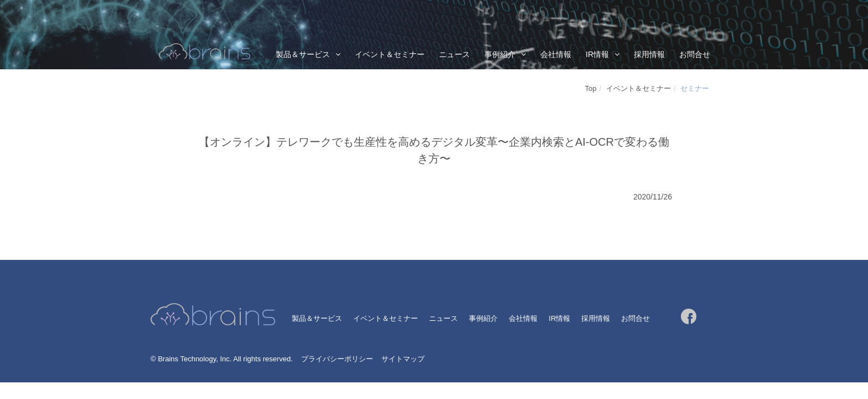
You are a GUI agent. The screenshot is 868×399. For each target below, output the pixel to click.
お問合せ (695, 54)
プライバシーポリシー (337, 359)
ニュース (454, 54)
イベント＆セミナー (390, 54)
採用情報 (649, 54)
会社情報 (556, 54)
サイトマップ (403, 359)
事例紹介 (500, 54)
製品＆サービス (303, 54)
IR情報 (597, 54)
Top (591, 88)
